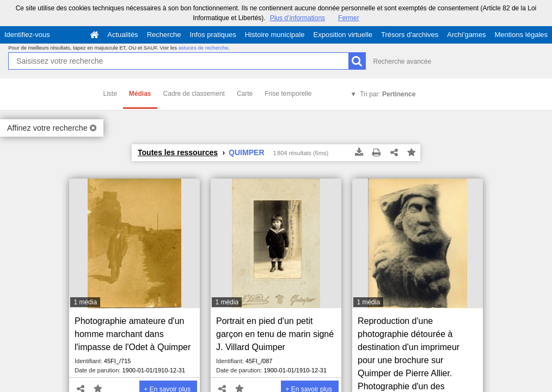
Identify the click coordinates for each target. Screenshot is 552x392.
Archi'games (466, 35)
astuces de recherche (204, 48)
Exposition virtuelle (343, 35)
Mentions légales (521, 35)
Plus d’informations (298, 18)
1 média (85, 302)
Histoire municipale (275, 35)
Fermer (349, 18)
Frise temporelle (288, 94)
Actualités (122, 35)
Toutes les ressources (178, 152)
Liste (110, 94)
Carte (245, 94)
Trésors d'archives (410, 35)
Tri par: (388, 94)
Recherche (164, 35)
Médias (140, 94)
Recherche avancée (402, 62)
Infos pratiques (213, 35)
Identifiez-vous (27, 35)
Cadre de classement (194, 94)
